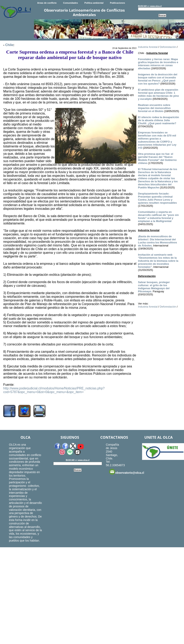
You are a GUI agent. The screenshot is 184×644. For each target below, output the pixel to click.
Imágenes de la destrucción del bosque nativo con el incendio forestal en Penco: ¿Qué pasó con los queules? (158, 79)
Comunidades (71, 3)
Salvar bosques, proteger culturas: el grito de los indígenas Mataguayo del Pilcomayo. (154, 287)
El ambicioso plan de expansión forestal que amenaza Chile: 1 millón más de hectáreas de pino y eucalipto (158, 94)
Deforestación (168, 47)
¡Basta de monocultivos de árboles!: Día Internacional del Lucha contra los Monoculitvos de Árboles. (157, 241)
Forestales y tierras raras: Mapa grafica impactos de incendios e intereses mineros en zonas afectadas (158, 64)
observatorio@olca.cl (127, 472)
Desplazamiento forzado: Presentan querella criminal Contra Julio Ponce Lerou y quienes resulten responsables (157, 198)
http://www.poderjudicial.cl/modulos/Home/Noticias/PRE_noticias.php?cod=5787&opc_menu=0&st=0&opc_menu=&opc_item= (54, 390)
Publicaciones (117, 3)
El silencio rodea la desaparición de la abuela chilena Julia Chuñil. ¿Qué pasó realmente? (159, 120)
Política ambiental (94, 3)
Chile (9, 45)
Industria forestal (148, 47)
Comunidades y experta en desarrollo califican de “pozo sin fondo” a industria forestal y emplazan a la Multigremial (158, 216)
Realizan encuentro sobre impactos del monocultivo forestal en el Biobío (154, 108)
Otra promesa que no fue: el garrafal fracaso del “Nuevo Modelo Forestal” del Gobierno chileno (157, 158)
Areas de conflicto (47, 3)
